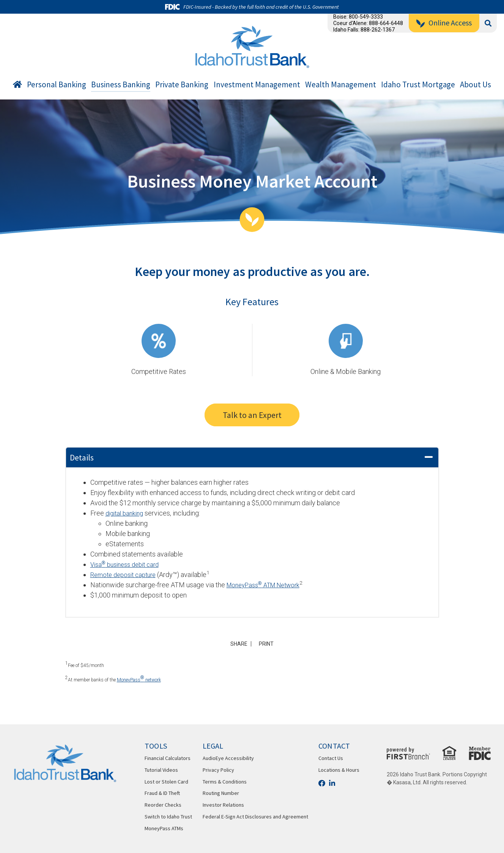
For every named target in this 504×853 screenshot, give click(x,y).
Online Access (450, 23)
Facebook (322, 783)
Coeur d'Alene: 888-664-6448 (368, 23)
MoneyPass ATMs (164, 828)
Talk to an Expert (252, 415)
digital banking (126, 513)
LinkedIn (332, 783)
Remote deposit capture (126, 575)
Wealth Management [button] (341, 85)
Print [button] (269, 644)
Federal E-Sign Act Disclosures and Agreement (255, 817)
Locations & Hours (339, 770)
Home (17, 86)
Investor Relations (223, 805)
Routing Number (221, 793)
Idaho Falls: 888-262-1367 (364, 30)
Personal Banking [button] (57, 85)
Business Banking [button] (121, 85)
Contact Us (331, 758)
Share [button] (237, 644)
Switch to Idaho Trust (168, 817)
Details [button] (82, 457)
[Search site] (488, 23)
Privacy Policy (218, 770)
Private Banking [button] (182, 85)
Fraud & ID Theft (162, 793)
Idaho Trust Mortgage (418, 85)
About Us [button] (476, 85)
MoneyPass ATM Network (268, 585)
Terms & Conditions (225, 782)
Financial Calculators (168, 758)
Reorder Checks (163, 805)
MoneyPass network (139, 679)
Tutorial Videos (161, 770)
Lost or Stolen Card (166, 782)
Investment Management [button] (257, 85)
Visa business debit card (128, 564)
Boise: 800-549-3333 (358, 17)
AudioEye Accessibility (228, 758)
